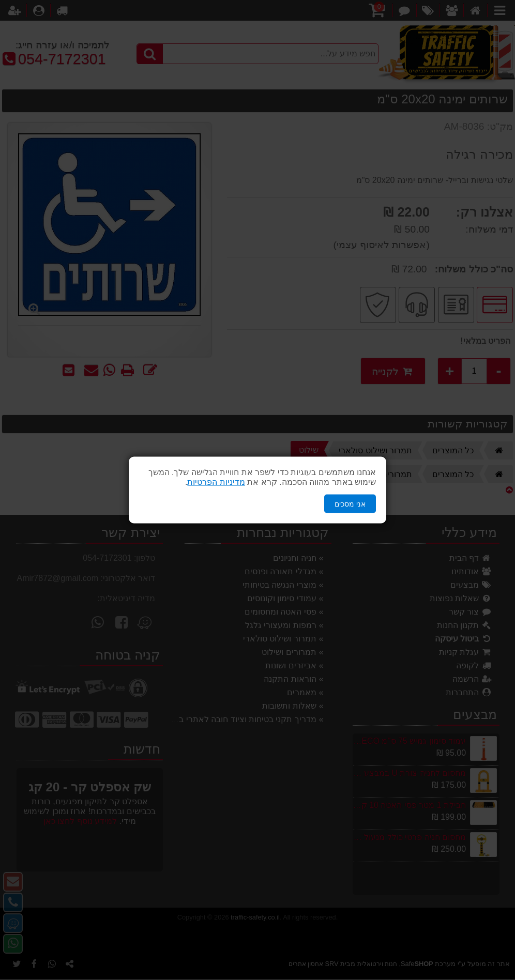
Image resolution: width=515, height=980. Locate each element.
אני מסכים (350, 503)
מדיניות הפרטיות (216, 481)
